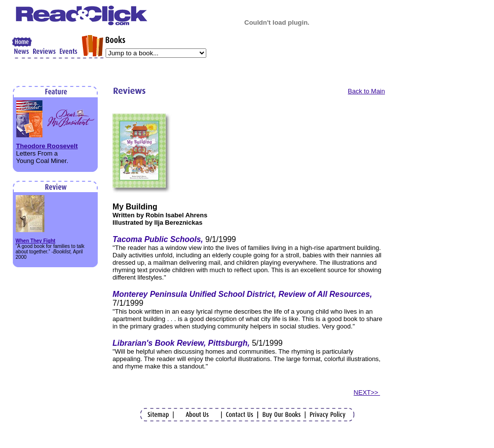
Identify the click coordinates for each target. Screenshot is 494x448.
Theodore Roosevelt (47, 146)
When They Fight (36, 241)
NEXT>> (367, 392)
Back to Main (366, 91)
